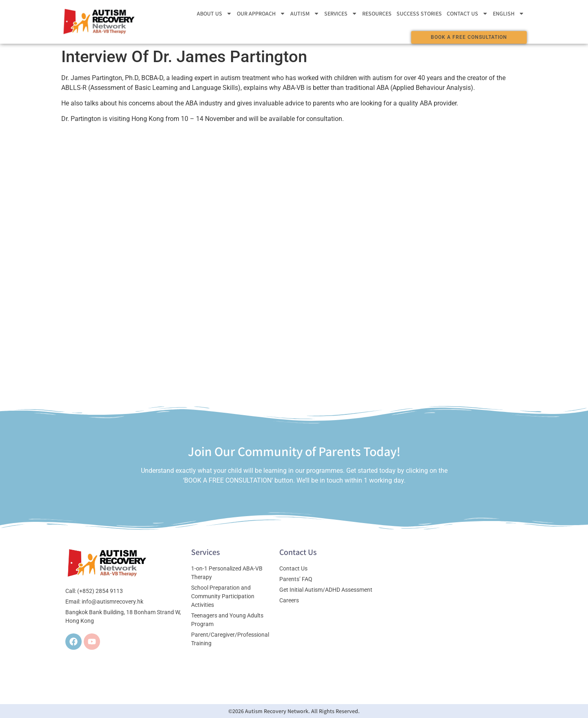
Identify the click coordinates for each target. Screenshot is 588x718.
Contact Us (467, 13)
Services (341, 13)
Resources (377, 13)
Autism (305, 13)
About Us (214, 13)
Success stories (419, 13)
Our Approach (261, 13)
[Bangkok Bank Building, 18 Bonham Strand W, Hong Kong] (452, 609)
